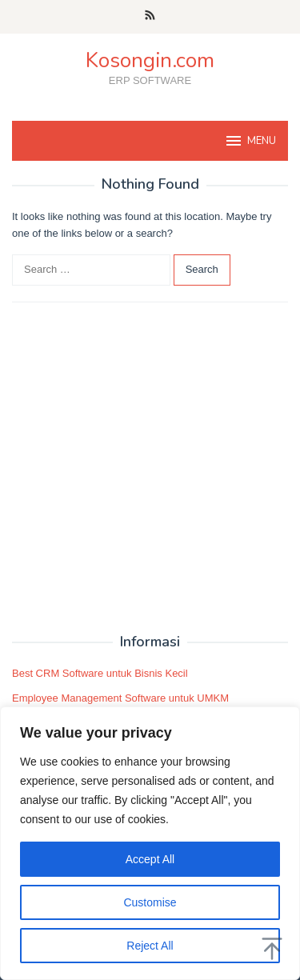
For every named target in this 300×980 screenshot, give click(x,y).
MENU (250, 141)
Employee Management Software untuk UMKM (120, 698)
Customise (150, 902)
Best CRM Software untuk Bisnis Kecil (100, 673)
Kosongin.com (150, 60)
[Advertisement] (150, 468)
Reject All (150, 946)
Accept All (150, 859)
